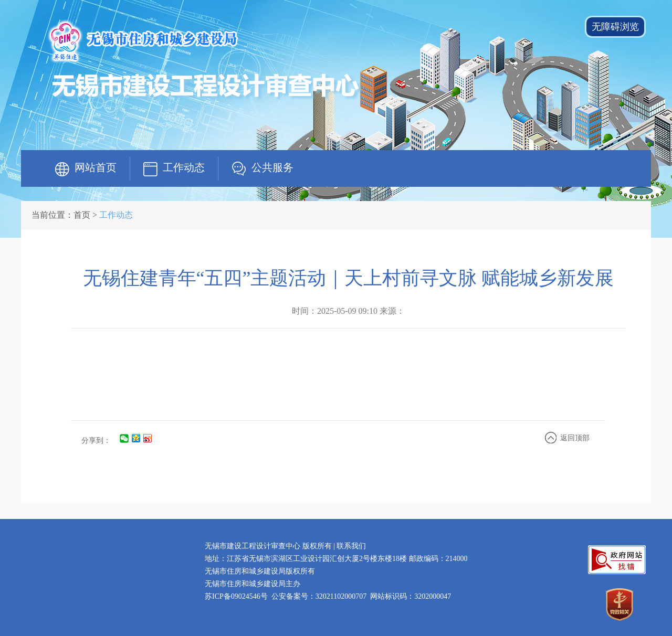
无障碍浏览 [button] (615, 27)
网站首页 (96, 167)
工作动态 (184, 167)
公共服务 (272, 167)
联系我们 (351, 546)
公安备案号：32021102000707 (319, 596)
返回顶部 (575, 438)
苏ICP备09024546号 (236, 596)
